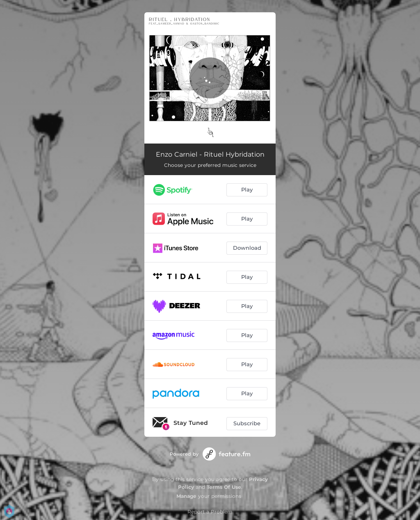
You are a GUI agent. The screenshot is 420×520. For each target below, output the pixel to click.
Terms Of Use (224, 487)
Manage (186, 496)
